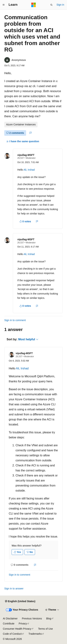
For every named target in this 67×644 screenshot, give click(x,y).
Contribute (9, 624)
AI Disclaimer (10, 618)
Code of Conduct (12, 634)
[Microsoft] (34, 5)
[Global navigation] (4, 5)
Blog (49, 618)
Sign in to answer (14, 589)
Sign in (60, 5)
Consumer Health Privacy (17, 629)
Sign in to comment (15, 320)
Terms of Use (45, 629)
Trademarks (35, 634)
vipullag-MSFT (26, 155)
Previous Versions (32, 618)
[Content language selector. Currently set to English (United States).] (20, 601)
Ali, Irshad (29, 170)
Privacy (23, 624)
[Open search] (51, 5)
